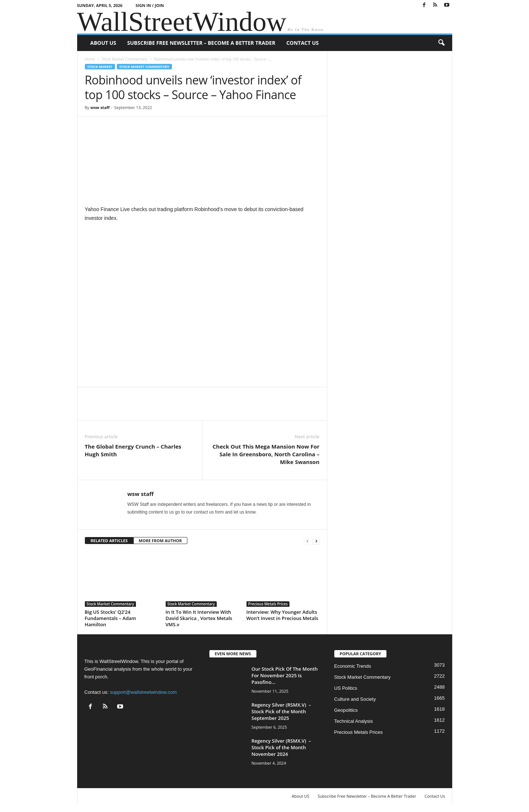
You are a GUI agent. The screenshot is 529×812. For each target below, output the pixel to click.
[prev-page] (307, 541)
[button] (441, 43)
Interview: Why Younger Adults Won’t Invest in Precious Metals (282, 615)
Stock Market (100, 67)
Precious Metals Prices (268, 604)
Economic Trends (353, 666)
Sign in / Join (150, 5)
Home (90, 59)
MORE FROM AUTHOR (160, 541)
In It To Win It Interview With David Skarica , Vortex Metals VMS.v (199, 618)
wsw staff (100, 107)
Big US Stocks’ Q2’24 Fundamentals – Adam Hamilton (111, 618)
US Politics (346, 688)
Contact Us (302, 43)
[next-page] (316, 541)
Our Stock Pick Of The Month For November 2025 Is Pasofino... (285, 675)
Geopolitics (346, 710)
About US (103, 43)
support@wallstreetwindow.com (143, 692)
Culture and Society (355, 699)
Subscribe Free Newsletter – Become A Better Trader (201, 43)
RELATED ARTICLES (109, 541)
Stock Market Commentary (125, 59)
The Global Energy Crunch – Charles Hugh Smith (133, 450)
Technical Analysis (354, 721)
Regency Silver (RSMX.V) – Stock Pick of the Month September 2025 (281, 711)
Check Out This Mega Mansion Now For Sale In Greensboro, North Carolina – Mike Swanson (266, 454)
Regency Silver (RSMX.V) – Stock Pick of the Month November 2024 (281, 747)
